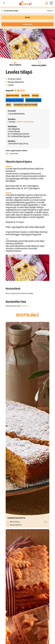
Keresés (27, 17)
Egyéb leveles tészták (13, 95)
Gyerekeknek (25, 95)
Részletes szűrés (28, 24)
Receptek (50, 11)
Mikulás (9, 105)
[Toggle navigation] (4, 3)
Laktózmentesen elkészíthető (15, 100)
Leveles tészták (12, 154)
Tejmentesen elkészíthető (33, 100)
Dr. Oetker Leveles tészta (24, 122)
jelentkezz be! (24, 306)
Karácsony (35, 95)
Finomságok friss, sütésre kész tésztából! (25, 105)
